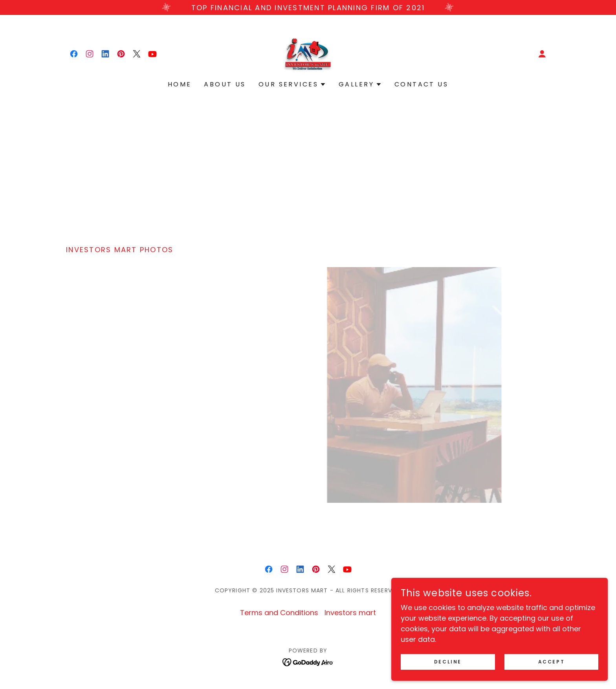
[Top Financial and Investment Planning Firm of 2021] (308, 7)
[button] (542, 54)
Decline (491, 661)
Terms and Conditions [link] (279, 613)
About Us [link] (225, 84)
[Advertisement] (308, 170)
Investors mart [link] (350, 613)
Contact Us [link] (421, 84)
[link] (74, 54)
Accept (565, 661)
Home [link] (180, 84)
